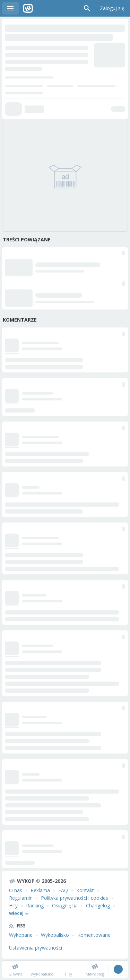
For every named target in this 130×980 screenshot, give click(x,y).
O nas (16, 890)
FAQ (63, 890)
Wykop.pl (28, 8)
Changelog (98, 905)
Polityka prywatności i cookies (75, 898)
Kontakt (85, 890)
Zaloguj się (112, 8)
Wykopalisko (55, 935)
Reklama (40, 890)
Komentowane (94, 935)
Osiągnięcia (65, 905)
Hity (13, 905)
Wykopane (21, 935)
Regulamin (21, 898)
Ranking (35, 905)
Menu (10, 8)
